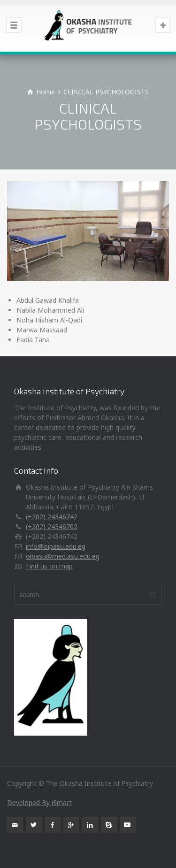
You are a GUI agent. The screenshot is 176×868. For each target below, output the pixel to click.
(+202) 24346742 (52, 517)
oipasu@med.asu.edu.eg (63, 556)
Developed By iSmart (39, 803)
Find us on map (49, 566)
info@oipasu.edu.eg (56, 546)
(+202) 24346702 (52, 526)
